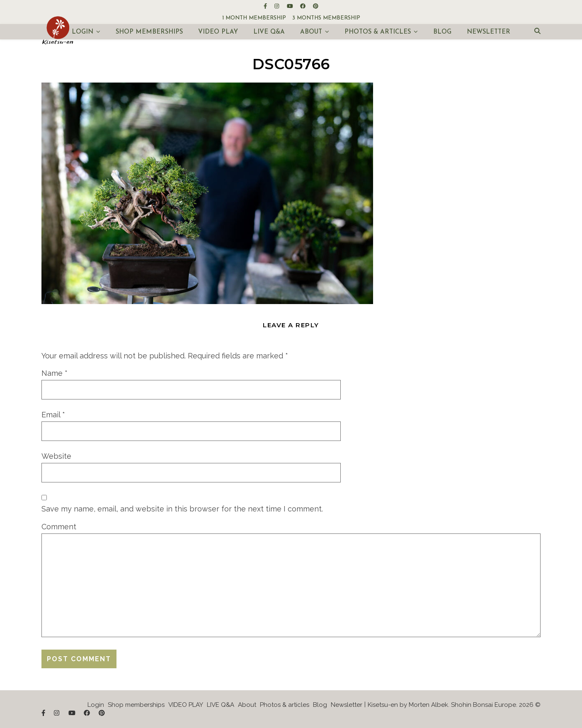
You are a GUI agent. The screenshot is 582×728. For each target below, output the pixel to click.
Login (82, 32)
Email (53, 415)
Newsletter (489, 32)
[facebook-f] (266, 6)
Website (56, 456)
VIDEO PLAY (218, 32)
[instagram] (277, 6)
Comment (59, 527)
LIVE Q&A (269, 32)
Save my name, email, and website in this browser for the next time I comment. (182, 509)
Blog (442, 32)
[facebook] (303, 6)
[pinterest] (316, 6)
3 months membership (326, 18)
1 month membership (254, 18)
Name (55, 373)
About (311, 32)
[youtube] (291, 6)
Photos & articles (378, 32)
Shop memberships (149, 32)
